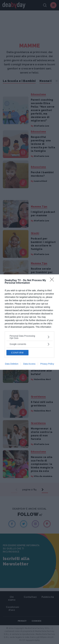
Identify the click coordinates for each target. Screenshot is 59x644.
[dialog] (29, 322)
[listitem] (29, 337)
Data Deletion (12, 364)
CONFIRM (17, 353)
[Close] (53, 281)
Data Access (29, 364)
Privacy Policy (47, 364)
